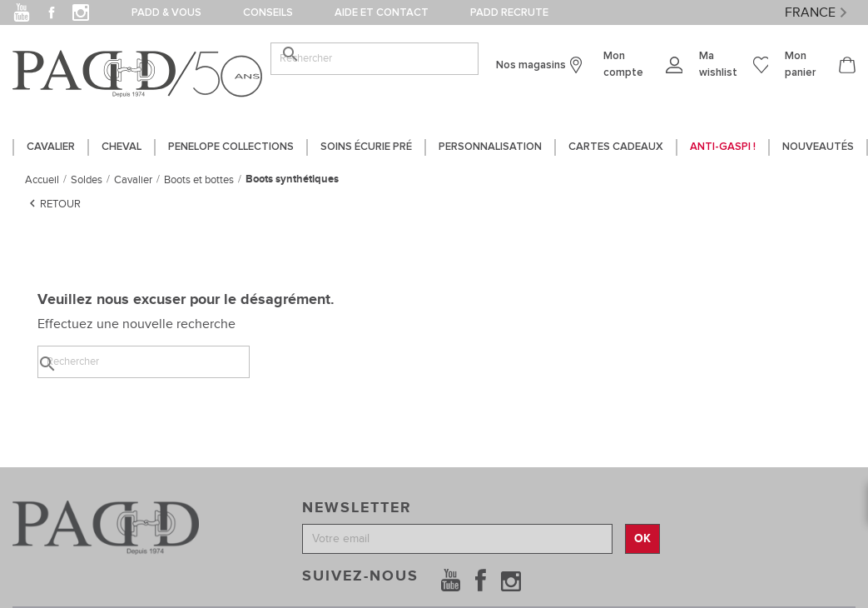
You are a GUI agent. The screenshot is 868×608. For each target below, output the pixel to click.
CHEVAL (122, 147)
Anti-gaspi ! (723, 147)
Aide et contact (382, 13)
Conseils (268, 13)
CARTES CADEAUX (616, 147)
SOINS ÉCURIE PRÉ (366, 147)
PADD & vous (166, 13)
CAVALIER (51, 147)
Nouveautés (818, 147)
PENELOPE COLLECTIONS (231, 147)
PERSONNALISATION (490, 147)
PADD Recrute (509, 13)
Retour (53, 203)
